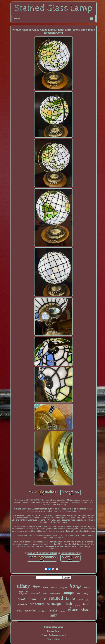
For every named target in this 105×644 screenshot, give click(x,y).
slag (88, 600)
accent (35, 593)
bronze (32, 599)
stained (56, 598)
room (45, 594)
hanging (63, 588)
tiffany (23, 586)
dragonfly (37, 604)
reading (42, 611)
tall (79, 594)
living (85, 593)
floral (21, 599)
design (63, 611)
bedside (54, 588)
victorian (30, 610)
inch (46, 587)
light (54, 615)
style (23, 592)
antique (69, 593)
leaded (87, 588)
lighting (53, 611)
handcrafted (55, 593)
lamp (76, 586)
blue (43, 599)
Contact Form (54, 631)
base (86, 604)
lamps (19, 611)
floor (37, 587)
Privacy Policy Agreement (54, 635)
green (81, 599)
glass (73, 609)
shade (86, 610)
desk (68, 604)
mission (23, 604)
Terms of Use (54, 639)
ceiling (78, 605)
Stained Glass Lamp (53, 627)
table (70, 598)
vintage (54, 604)
